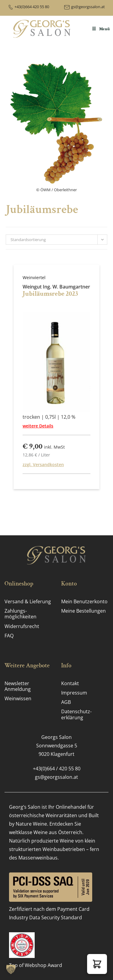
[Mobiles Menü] (101, 29)
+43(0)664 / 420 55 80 (57, 769)
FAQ (9, 636)
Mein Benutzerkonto (84, 601)
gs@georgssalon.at (88, 7)
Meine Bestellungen (83, 611)
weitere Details (38, 426)
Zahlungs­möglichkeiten (20, 614)
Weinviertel (34, 277)
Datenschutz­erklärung (76, 714)
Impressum (74, 693)
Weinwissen (18, 698)
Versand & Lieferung (28, 601)
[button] (97, 964)
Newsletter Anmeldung (18, 686)
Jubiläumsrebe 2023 (50, 294)
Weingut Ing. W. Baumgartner (56, 287)
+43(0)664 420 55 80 (32, 7)
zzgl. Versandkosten (43, 464)
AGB (66, 702)
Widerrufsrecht (22, 626)
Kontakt (70, 683)
